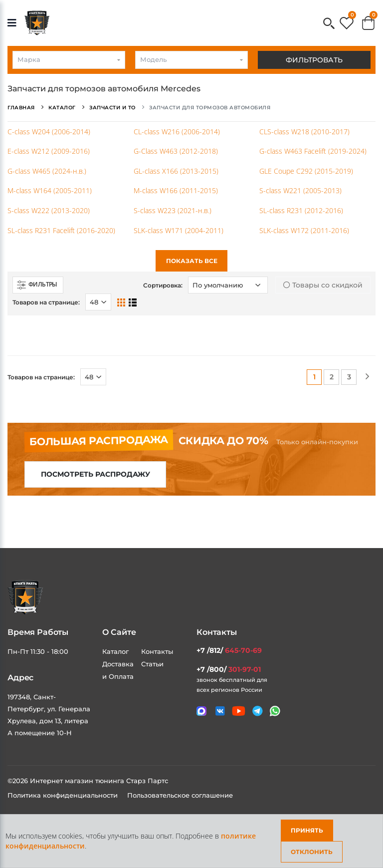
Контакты (157, 651)
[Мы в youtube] (239, 711)
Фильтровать (314, 60)
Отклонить (312, 852)
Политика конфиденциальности (64, 795)
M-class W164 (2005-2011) (50, 190)
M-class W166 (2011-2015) (176, 190)
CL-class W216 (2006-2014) (177, 132)
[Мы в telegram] (258, 711)
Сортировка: (163, 285)
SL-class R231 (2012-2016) (301, 210)
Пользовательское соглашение (180, 795)
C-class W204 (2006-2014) (49, 132)
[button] (329, 24)
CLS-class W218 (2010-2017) (304, 132)
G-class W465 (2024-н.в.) (47, 171)
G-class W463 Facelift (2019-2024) (313, 151)
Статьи (152, 664)
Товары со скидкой (323, 285)
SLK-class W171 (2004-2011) (179, 230)
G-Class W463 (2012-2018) (176, 151)
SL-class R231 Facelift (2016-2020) (61, 230)
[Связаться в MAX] (201, 711)
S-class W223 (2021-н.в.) (173, 210)
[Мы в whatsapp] (275, 711)
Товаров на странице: (46, 302)
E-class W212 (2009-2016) (49, 151)
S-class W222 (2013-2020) (49, 210)
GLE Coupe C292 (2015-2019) (306, 171)
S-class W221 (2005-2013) (300, 190)
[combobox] (69, 60)
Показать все (192, 261)
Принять (307, 830)
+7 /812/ (229, 650)
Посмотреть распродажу (96, 474)
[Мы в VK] (220, 711)
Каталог (115, 651)
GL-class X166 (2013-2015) (176, 171)
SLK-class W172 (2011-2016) (304, 230)
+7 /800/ (229, 669)
